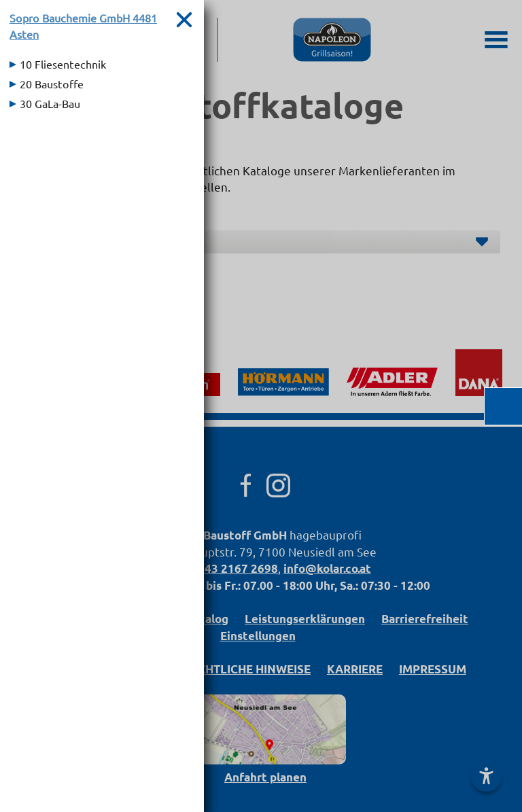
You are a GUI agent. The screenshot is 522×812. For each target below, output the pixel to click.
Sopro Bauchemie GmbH (83, 26)
